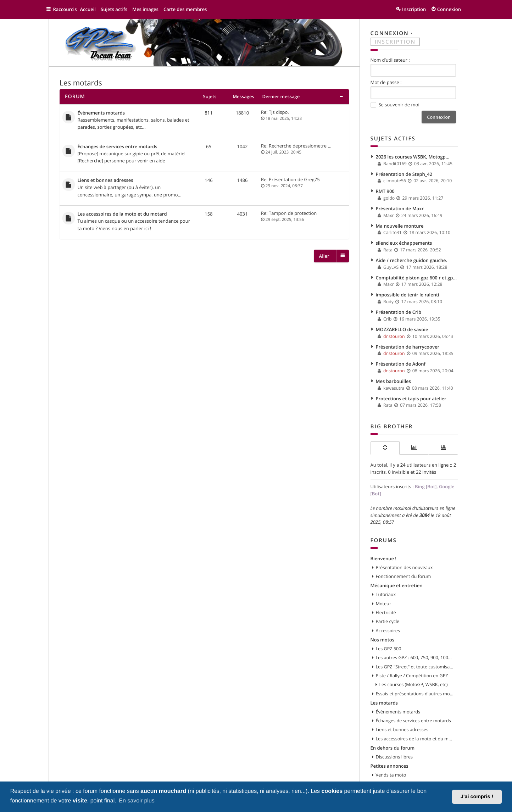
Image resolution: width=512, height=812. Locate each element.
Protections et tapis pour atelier (411, 386)
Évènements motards (101, 112)
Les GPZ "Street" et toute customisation (415, 649)
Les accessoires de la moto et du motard (122, 210)
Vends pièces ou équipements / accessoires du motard (415, 762)
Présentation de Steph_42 (404, 171)
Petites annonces (389, 744)
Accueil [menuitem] (91, 9)
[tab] (385, 435)
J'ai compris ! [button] (477, 797)
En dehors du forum (393, 727)
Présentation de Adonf (401, 353)
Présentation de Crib (399, 304)
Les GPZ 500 (389, 631)
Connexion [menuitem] (449, 9)
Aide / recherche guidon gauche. (412, 254)
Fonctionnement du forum (404, 561)
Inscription (395, 41)
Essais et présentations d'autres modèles (415, 674)
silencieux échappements (404, 238)
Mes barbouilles (393, 369)
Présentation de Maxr (400, 204)
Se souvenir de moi (395, 104)
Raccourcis (67, 9)
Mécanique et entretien (397, 570)
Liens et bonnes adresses (105, 178)
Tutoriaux (386, 579)
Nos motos (383, 622)
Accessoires (388, 613)
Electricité (386, 596)
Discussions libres (394, 736)
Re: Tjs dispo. (275, 111)
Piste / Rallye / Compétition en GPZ (412, 657)
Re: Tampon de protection (289, 210)
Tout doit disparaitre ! (398, 779)
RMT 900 (385, 188)
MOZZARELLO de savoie (402, 320)
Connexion (390, 33)
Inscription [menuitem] (414, 9)
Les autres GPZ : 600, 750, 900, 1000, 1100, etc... (415, 640)
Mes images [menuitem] (149, 9)
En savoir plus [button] (137, 801)
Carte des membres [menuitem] (189, 9)
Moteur (384, 588)
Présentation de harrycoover (408, 337)
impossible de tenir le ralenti (408, 287)
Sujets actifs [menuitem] (118, 9)
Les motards (81, 83)
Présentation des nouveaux (404, 552)
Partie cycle (388, 605)
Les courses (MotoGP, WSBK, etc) (414, 666)
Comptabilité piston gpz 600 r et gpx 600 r (417, 271)
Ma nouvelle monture (400, 221)
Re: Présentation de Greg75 (290, 177)
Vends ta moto (391, 753)
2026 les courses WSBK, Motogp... (413, 155)
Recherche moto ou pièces (404, 771)
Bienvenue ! (383, 544)
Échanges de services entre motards (118, 145)
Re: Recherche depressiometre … (296, 144)
